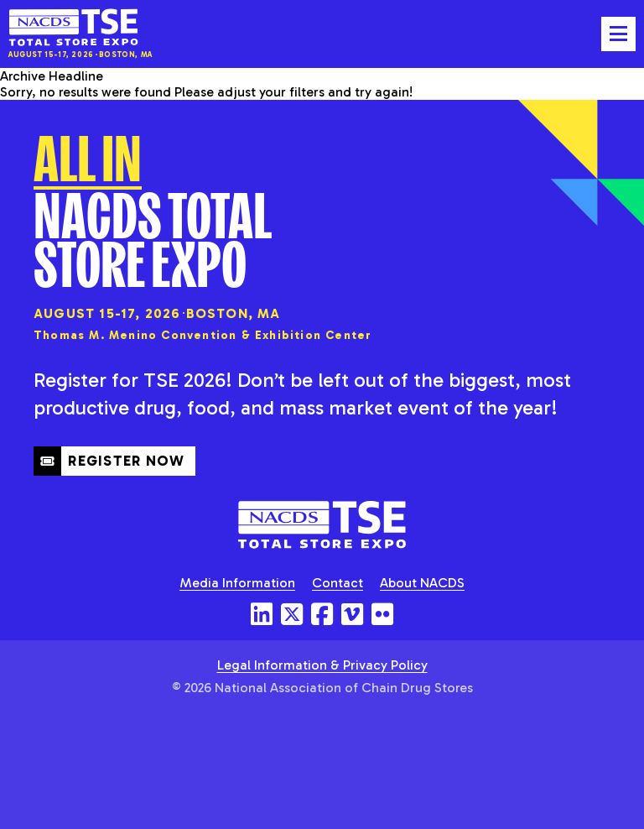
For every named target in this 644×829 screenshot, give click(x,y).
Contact (338, 583)
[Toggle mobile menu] (618, 34)
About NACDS (422, 583)
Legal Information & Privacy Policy (322, 665)
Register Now (109, 461)
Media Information (237, 583)
